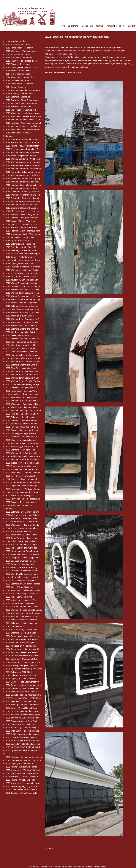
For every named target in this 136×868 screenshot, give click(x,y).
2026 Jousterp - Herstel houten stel (22, 793)
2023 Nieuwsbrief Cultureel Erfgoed (22, 577)
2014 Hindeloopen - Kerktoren (19, 84)
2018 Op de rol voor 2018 (17, 241)
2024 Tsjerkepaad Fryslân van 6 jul (21, 665)
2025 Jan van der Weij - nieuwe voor (22, 718)
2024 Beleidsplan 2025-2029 (19, 672)
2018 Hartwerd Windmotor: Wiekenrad (23, 267)
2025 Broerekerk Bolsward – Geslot (22, 711)
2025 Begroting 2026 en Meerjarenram (23, 760)
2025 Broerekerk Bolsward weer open (23, 714)
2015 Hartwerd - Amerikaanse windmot (23, 123)
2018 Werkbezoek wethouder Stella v (23, 270)
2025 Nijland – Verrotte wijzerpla (20, 780)
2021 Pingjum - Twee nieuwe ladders (22, 430)
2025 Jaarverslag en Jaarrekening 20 (23, 728)
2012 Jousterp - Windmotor (18, 44)
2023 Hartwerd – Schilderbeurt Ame (22, 571)
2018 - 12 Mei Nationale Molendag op (23, 254)
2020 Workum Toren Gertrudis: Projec (23, 361)
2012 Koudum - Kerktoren (17, 41)
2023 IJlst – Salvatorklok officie (20, 597)
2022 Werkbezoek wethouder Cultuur (22, 515)
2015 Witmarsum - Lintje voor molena (23, 113)
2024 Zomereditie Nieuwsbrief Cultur (22, 659)
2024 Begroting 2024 (15, 626)
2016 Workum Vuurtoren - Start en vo (23, 152)
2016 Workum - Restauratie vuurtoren (23, 201)
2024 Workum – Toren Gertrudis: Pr (22, 616)
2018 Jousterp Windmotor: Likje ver (22, 280)
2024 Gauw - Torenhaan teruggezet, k (23, 662)
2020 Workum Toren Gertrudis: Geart (22, 371)
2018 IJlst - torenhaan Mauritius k (21, 277)
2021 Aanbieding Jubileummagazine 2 (23, 456)
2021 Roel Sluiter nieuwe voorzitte (21, 476)
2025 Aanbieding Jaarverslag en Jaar (23, 734)
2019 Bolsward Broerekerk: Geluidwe (23, 290)
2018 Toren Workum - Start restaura (22, 273)
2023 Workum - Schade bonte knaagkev (24, 610)
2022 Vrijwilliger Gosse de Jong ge (21, 486)
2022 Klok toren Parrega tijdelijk (20, 495)
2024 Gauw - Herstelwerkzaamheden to (24, 685)
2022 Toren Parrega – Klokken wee (22, 538)
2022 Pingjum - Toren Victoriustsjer (21, 502)
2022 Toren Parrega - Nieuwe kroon (22, 522)
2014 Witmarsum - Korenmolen (20, 77)
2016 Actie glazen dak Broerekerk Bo (22, 149)
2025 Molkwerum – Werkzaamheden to (23, 770)
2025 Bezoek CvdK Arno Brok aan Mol (23, 741)
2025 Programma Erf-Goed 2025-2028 (23, 698)
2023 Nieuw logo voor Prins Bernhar (22, 551)
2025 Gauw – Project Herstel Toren (22, 708)
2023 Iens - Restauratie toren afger (22, 545)
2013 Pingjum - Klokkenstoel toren (21, 61)
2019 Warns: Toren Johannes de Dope (23, 296)
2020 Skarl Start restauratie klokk (21, 368)
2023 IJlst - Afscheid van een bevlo (21, 603)
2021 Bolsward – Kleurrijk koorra (20, 450)
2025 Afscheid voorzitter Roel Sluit (21, 721)
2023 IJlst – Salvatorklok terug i (20, 587)
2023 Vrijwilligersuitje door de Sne (21, 600)
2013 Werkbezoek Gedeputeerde (21, 51)
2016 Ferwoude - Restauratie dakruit (22, 198)
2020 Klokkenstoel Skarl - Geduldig (22, 407)
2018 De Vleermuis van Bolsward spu (23, 260)
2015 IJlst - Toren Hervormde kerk (21, 110)
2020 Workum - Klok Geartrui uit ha (22, 401)
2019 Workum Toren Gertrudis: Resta (23, 293)
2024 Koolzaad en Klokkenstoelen (21, 646)
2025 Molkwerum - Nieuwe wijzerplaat (23, 783)
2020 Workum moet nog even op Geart (23, 411)
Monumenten (88, 26)
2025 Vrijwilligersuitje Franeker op (21, 763)
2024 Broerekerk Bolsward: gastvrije (22, 656)
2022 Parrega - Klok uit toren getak (22, 479)
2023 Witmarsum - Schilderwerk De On (23, 590)
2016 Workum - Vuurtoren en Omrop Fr (23, 195)
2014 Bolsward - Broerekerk (18, 97)
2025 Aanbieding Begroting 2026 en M (23, 786)
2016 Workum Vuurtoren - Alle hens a (23, 182)
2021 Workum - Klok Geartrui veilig (21, 453)
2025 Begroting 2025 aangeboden (21, 701)
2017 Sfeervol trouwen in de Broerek (22, 211)
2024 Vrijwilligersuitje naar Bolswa (21, 679)
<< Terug (49, 848)
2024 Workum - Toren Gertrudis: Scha (23, 613)
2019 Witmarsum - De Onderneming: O (23, 322)
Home (63, 26)
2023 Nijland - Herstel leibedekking (21, 567)
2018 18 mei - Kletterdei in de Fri (20, 257)
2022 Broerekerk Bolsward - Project (22, 492)
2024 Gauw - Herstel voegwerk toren (22, 682)
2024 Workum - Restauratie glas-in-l (22, 643)
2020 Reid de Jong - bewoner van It (22, 414)
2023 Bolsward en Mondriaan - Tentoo (23, 584)
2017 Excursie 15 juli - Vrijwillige (20, 221)
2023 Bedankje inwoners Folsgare (21, 561)
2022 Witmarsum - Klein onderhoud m (23, 525)
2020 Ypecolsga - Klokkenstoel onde (22, 394)
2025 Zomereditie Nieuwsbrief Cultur (22, 737)
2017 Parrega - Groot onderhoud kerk (23, 231)
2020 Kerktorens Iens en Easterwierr (22, 355)
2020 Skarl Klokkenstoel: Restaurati (22, 352)
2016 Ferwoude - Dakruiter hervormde (23, 172)
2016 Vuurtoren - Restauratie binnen (22, 139)
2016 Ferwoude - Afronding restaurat (22, 192)
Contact (131, 26)
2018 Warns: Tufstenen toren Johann (22, 283)
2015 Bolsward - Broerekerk (18, 107)
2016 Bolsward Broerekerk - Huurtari (22, 143)
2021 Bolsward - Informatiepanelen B (22, 420)
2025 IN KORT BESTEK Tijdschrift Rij (23, 747)
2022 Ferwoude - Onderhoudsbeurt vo (23, 499)
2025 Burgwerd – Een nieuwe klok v (22, 773)
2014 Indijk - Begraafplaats (18, 74)
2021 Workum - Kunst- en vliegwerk (22, 443)
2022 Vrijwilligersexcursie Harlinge (21, 541)
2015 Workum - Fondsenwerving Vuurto (24, 120)
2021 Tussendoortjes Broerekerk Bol (22, 463)
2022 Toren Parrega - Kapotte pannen (23, 482)
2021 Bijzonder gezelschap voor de (22, 424)
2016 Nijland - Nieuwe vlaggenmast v (23, 146)
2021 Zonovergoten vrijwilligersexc (21, 466)
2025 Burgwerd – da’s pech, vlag (20, 724)
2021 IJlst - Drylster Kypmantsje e (21, 433)
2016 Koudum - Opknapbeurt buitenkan (24, 185)
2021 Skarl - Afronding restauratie (21, 440)
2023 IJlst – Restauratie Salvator (20, 580)
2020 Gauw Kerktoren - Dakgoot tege (23, 384)
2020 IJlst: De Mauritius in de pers (21, 348)
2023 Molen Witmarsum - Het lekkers (22, 554)
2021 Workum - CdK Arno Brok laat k (22, 460)
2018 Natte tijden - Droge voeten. (21, 237)
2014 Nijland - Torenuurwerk (18, 71)
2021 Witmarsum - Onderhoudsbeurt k (23, 473)
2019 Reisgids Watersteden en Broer (22, 309)
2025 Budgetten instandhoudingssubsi (23, 744)
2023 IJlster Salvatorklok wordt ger (21, 548)
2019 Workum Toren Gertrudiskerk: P (22, 319)
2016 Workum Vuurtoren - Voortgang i (23, 162)
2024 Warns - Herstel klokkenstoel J (22, 620)
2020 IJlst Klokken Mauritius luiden (21, 345)
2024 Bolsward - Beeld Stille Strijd (21, 633)
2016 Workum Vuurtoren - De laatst (22, 188)
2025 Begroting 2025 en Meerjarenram (23, 695)
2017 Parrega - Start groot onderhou (22, 218)
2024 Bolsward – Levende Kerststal (22, 688)
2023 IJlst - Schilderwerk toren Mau (22, 574)
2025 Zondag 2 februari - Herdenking (22, 705)
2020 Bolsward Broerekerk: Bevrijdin (22, 339)
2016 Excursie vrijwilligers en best (21, 156)
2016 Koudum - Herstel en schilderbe (23, 165)
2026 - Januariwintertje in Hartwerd (22, 790)
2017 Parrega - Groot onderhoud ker (22, 224)
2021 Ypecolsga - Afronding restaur (22, 437)
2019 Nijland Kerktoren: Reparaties (22, 303)
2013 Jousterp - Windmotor (18, 54)
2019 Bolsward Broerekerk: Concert (22, 306)
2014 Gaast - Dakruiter (16, 87)
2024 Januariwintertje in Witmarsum (22, 629)
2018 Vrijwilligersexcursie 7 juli (19, 263)
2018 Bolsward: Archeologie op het (21, 244)
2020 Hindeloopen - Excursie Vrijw (21, 391)
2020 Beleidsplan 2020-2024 (19, 335)
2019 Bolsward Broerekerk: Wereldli (22, 329)
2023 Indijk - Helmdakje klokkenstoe (22, 594)
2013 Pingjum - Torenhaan (18, 64)
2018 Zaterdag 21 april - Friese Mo (21, 247)
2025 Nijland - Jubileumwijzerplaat (21, 767)
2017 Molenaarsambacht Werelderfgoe (23, 234)
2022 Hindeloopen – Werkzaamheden (23, 489)
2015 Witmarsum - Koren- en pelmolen (23, 116)
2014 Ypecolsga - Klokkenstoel (20, 93)
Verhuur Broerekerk (115, 26)
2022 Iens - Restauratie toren (19, 531)
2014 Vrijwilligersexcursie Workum (21, 67)
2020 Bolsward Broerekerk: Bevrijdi (22, 365)
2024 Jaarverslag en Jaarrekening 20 (23, 649)
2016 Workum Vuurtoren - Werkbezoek (23, 159)
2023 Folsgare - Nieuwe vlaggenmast (23, 558)
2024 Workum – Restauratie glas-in (22, 639)
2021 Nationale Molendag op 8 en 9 (22, 427)
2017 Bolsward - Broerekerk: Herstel (22, 227)
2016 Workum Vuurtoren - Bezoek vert (23, 175)
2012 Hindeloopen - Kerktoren (19, 48)
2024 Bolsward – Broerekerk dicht (21, 675)
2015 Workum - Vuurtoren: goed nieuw (23, 126)
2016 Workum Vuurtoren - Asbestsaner (23, 169)
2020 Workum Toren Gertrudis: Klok (22, 375)
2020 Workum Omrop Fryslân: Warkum (23, 381)
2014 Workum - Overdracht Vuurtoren (23, 90)
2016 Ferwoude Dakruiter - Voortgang (23, 178)
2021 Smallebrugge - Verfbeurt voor (22, 446)
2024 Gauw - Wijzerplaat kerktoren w (22, 636)
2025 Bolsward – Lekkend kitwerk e (22, 777)
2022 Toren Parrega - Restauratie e (22, 528)
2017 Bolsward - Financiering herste (22, 214)
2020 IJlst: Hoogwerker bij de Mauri (22, 342)
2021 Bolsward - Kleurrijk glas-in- (21, 417)
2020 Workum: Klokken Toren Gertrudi (23, 358)
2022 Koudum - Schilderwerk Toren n (22, 518)
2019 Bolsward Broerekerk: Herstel (22, 326)
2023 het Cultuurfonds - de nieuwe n (22, 607)
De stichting (73, 26)
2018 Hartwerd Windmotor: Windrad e (23, 286)
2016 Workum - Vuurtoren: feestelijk (22, 205)
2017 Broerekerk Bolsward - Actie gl (22, 208)
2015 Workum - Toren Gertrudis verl (22, 103)
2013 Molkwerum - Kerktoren (19, 58)
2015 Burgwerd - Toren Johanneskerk (23, 100)
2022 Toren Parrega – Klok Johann (21, 535)
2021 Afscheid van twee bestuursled (22, 469)
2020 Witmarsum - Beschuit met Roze (23, 404)
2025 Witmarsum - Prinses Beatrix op (23, 731)
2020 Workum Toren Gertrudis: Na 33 (23, 378)
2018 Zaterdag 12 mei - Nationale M (22, 250)
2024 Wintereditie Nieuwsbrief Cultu (22, 692)
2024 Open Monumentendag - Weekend (24, 669)
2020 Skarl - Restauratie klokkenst (21, 397)
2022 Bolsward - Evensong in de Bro (22, 512)
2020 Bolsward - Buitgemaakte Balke (22, 388)
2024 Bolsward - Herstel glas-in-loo (22, 623)
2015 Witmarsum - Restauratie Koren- (23, 129)
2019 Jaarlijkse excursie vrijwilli (20, 316)
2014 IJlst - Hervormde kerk (18, 80)
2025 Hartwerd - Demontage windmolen (24, 757)
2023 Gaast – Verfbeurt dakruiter (20, 564)
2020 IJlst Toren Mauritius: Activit (20, 332)
